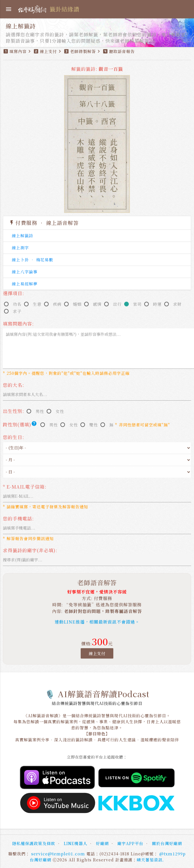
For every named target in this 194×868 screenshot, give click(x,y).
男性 (40, 411)
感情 (97, 304)
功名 (17, 304)
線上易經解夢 (25, 284)
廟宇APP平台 (130, 843)
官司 (137, 304)
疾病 (57, 304)
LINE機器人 (76, 843)
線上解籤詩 (22, 236)
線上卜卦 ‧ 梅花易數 (32, 260)
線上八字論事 (25, 272)
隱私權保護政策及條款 (34, 843)
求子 (17, 311)
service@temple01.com (58, 854)
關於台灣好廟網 (167, 843)
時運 (157, 304)
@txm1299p (173, 854)
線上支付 (97, 653)
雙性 (94, 425)
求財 (177, 304)
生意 (37, 304)
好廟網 (102, 843)
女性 (60, 411)
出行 (117, 304)
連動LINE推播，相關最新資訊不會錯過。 (97, 622)
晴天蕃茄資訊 (150, 860)
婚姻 (77, 304)
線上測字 (20, 248)
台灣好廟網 (40, 860)
